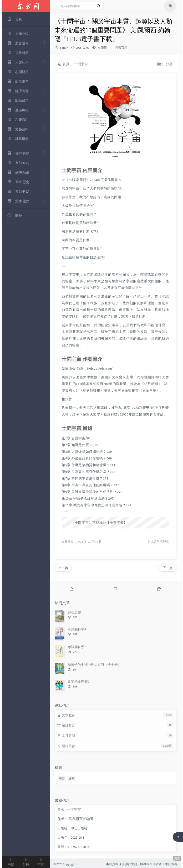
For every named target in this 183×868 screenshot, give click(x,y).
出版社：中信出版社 (72, 828)
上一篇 (63, 568)
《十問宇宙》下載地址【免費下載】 (99, 523)
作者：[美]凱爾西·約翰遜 (75, 819)
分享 (169, 64)
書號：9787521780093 (73, 847)
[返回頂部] (178, 837)
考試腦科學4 (77, 629)
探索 (71, 778)
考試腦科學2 (77, 647)
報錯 (160, 64)
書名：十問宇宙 (69, 809)
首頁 (64, 64)
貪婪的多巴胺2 (79, 682)
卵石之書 (74, 612)
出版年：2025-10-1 (71, 837)
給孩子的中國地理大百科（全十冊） (94, 665)
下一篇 (168, 568)
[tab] (72, 589)
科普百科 (121, 48)
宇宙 (62, 778)
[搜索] (98, 6)
